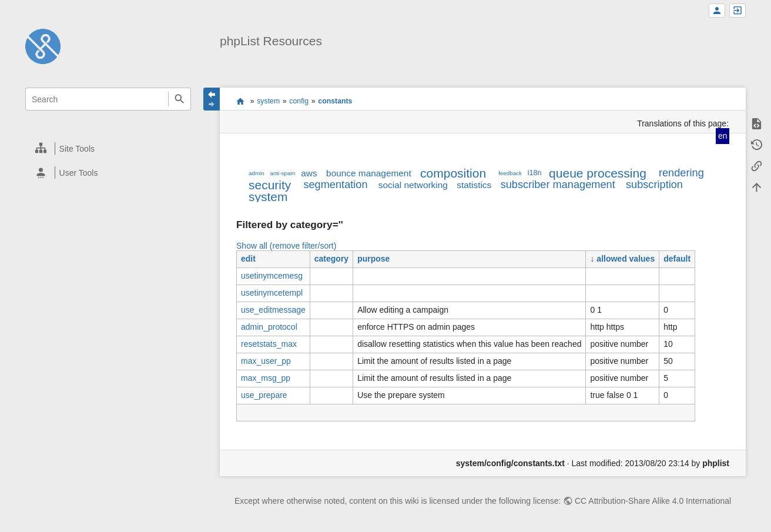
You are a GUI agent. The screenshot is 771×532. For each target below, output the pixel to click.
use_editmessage (273, 310)
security (270, 185)
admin (257, 173)
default (677, 259)
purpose (373, 259)
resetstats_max (269, 344)
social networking (413, 185)
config (299, 101)
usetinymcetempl (272, 293)
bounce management (369, 173)
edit (248, 259)
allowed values (626, 259)
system (268, 101)
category (331, 259)
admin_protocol (269, 327)
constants (335, 101)
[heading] (109, 148)
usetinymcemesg (272, 276)
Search (180, 99)
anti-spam (283, 173)
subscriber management (558, 185)
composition (453, 173)
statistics (474, 185)
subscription (654, 185)
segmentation (335, 185)
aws (309, 173)
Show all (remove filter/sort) (286, 246)
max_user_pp (266, 361)
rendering (681, 173)
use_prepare (264, 395)
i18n (535, 173)
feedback (510, 173)
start (241, 101)
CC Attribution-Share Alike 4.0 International (653, 501)
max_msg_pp (266, 378)
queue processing (598, 173)
